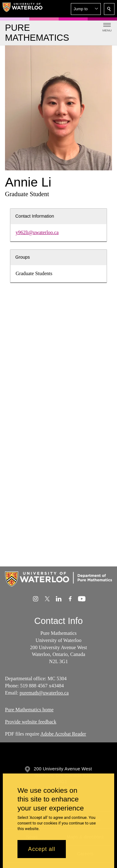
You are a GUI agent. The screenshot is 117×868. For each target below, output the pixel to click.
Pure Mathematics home (29, 710)
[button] (86, 9)
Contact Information (35, 216)
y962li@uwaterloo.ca (37, 232)
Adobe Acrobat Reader (63, 734)
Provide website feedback (31, 722)
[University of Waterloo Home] (22, 9)
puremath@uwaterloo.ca (44, 693)
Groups (23, 257)
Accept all (42, 849)
